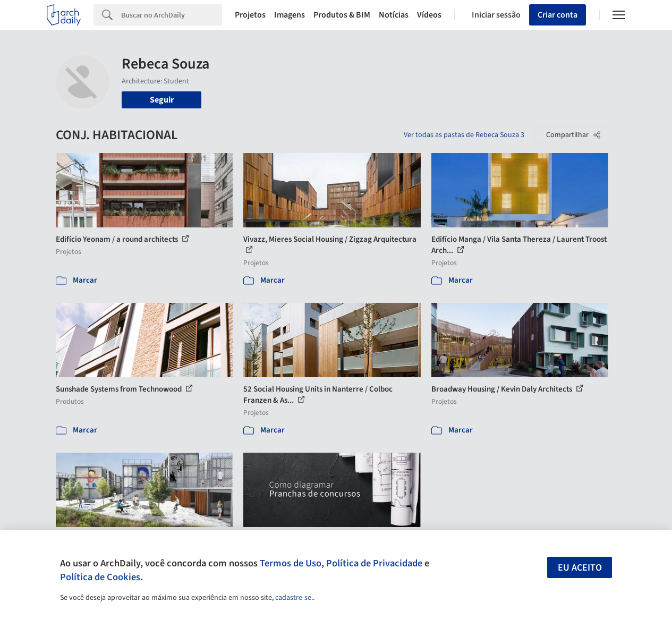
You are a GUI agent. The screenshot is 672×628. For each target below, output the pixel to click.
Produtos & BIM (342, 15)
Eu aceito (580, 568)
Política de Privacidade (374, 563)
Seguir (162, 100)
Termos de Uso (291, 563)
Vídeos (429, 15)
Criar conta (558, 15)
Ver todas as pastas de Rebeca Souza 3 (464, 135)
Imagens (290, 15)
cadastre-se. (294, 598)
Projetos (250, 15)
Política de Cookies (100, 577)
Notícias (394, 15)
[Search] (172, 15)
